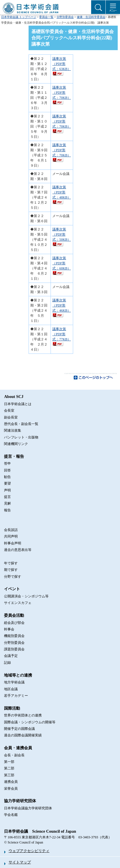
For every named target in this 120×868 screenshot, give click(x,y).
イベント (12, 589)
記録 (7, 663)
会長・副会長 (14, 755)
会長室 (9, 410)
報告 (7, 510)
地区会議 (11, 689)
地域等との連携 (18, 675)
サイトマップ (20, 862)
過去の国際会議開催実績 (23, 735)
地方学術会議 (14, 682)
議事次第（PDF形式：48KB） (62, 192)
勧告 (7, 477)
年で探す (11, 563)
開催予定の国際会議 (19, 729)
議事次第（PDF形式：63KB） (62, 64)
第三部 (9, 775)
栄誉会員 (11, 789)
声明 (7, 490)
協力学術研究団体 (20, 801)
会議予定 (11, 656)
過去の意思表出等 (18, 550)
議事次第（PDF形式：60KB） (62, 263)
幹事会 (9, 629)
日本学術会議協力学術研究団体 (28, 808)
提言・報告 (14, 456)
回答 (7, 470)
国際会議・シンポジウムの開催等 (30, 722)
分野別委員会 (65, 17)
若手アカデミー (16, 696)
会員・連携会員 (18, 748)
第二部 (9, 768)
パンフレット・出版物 (21, 437)
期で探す (11, 570)
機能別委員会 (14, 636)
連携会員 (11, 782)
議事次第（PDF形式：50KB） (62, 234)
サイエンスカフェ (18, 603)
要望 (7, 483)
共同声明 (11, 536)
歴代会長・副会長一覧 (21, 424)
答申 (7, 463)
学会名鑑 (11, 815)
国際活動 (12, 708)
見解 (7, 503)
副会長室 (11, 417)
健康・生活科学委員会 (91, 17)
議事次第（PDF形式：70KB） (62, 93)
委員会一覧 (46, 17)
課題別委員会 (14, 649)
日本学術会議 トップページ (19, 17)
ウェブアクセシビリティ (29, 851)
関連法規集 (13, 430)
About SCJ (14, 397)
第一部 (9, 762)
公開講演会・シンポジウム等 (26, 596)
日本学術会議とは (18, 404)
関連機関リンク (16, 444)
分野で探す (13, 577)
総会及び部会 (14, 623)
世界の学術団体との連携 (23, 715)
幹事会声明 (13, 543)
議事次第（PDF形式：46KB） (62, 305)
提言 (7, 497)
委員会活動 (14, 615)
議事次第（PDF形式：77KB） (62, 334)
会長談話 (11, 530)
